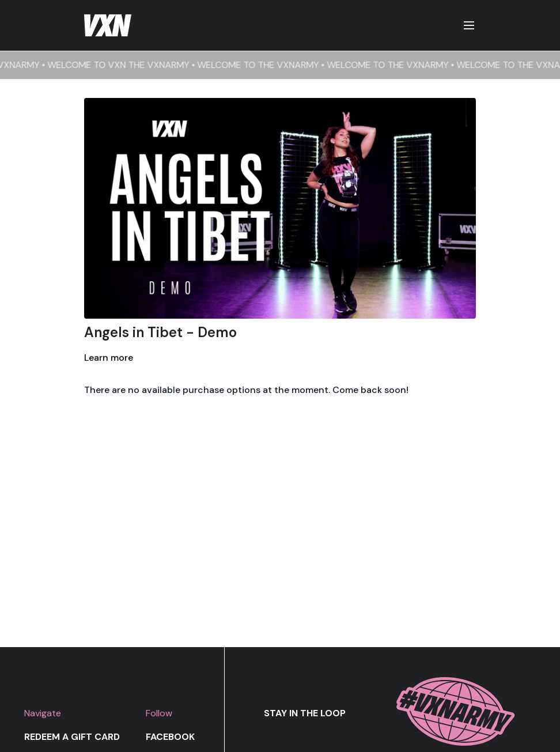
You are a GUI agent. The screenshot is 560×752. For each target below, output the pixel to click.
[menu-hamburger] (469, 26)
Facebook (170, 737)
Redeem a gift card (72, 737)
